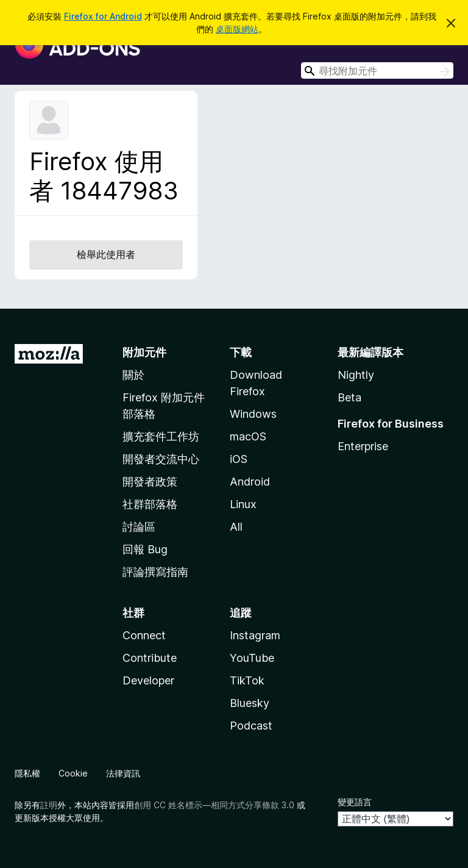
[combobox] (377, 70)
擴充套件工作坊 (161, 436)
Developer (148, 680)
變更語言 (355, 802)
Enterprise (363, 446)
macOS (248, 436)
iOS (239, 459)
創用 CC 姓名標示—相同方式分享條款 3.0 (214, 805)
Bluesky (250, 703)
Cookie (73, 773)
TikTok (247, 680)
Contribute (150, 658)
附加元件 (144, 352)
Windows (253, 414)
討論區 (139, 527)
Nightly (356, 375)
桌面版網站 (237, 29)
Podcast (251, 726)
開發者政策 (150, 482)
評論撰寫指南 (155, 572)
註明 (49, 805)
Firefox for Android (103, 16)
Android (250, 482)
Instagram (255, 635)
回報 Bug (145, 549)
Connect (144, 635)
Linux (243, 504)
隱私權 (27, 773)
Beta (349, 397)
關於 (133, 375)
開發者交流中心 (161, 459)
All (236, 527)
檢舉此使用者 (106, 254)
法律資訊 (123, 773)
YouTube (252, 658)
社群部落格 (150, 504)
